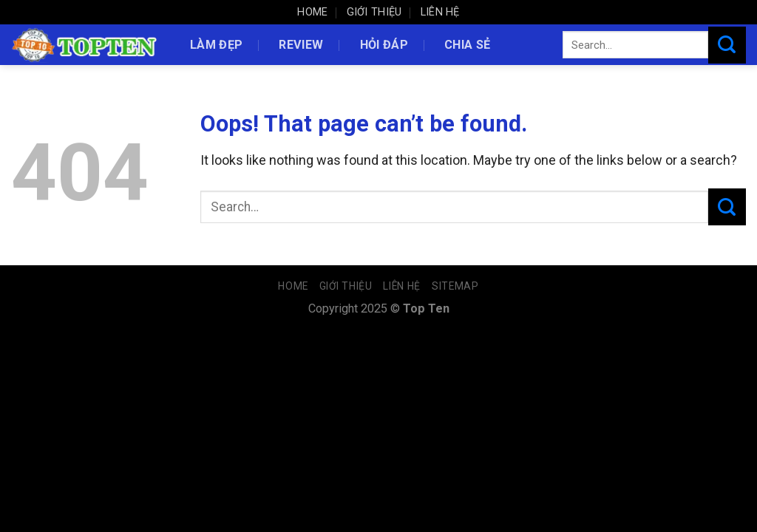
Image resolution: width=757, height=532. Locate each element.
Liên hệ (440, 12)
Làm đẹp (216, 45)
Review (301, 45)
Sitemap (455, 286)
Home (312, 12)
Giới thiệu (374, 12)
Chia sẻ (467, 45)
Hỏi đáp (384, 45)
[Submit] (727, 45)
